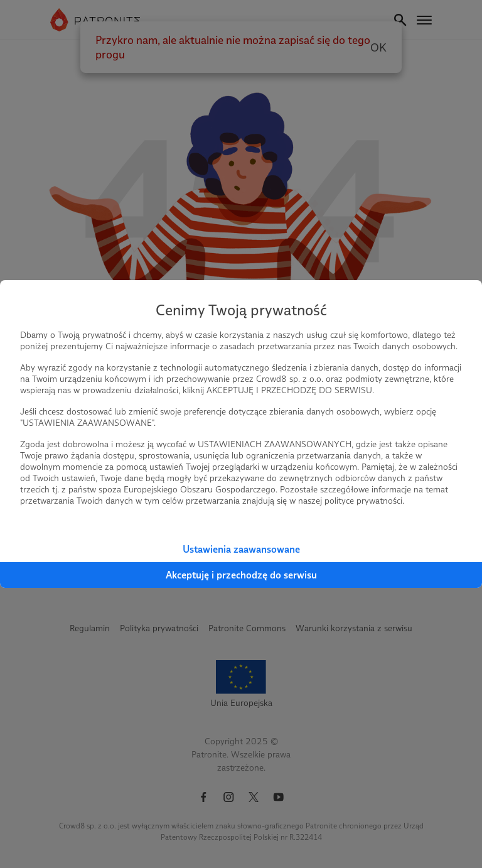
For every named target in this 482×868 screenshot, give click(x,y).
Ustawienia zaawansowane (241, 549)
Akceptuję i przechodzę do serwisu (241, 575)
